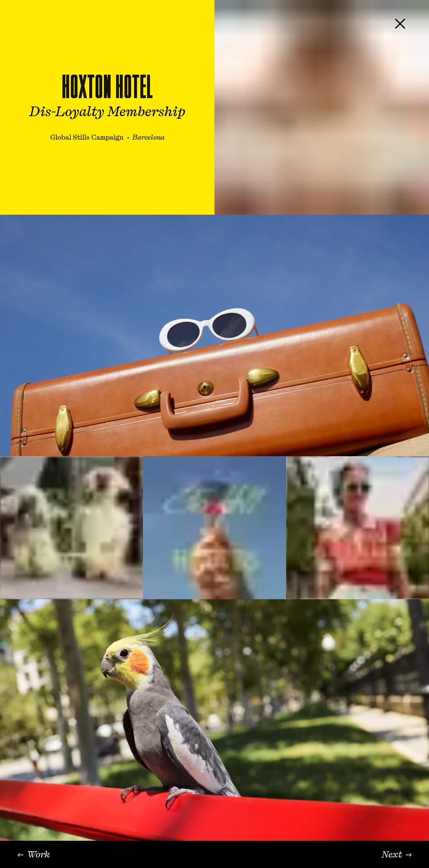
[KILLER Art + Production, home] (26, 23)
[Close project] (400, 23)
